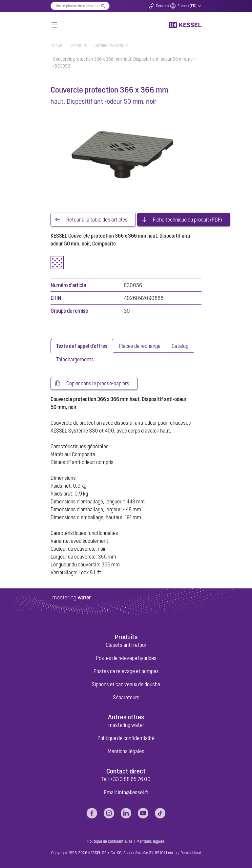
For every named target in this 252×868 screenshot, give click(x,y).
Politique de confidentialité (126, 738)
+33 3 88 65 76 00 (130, 779)
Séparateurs (126, 697)
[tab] (82, 346)
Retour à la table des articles (97, 220)
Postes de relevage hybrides (126, 658)
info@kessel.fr (133, 792)
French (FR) (187, 6)
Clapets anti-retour (126, 645)
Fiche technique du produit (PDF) (188, 220)
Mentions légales (126, 751)
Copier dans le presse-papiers (98, 383)
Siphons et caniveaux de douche (126, 684)
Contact (163, 6)
